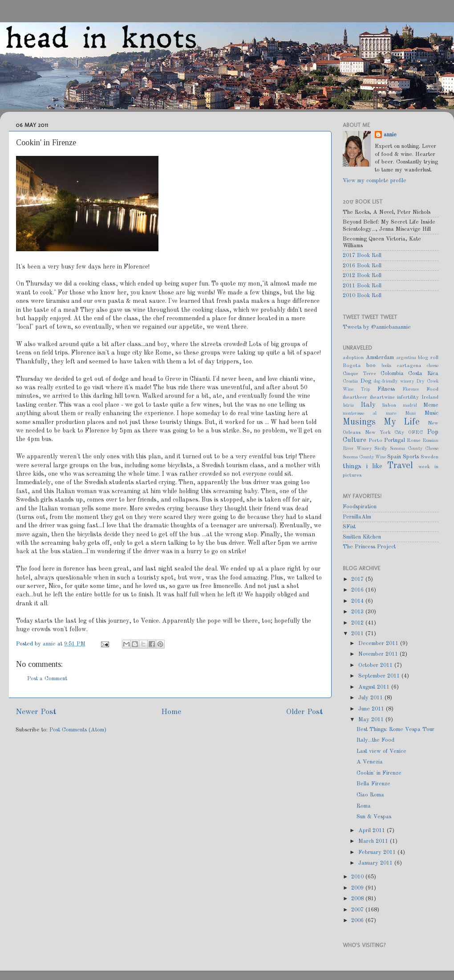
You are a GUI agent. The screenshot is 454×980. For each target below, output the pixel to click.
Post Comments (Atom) (78, 730)
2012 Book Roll (362, 276)
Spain (394, 457)
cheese (433, 366)
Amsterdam (380, 357)
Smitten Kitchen (362, 537)
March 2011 (374, 841)
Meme (431, 405)
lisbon (389, 405)
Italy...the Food (375, 740)
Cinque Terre (359, 374)
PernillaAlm (357, 517)
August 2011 (375, 687)
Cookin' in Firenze (379, 773)
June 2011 (372, 709)
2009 (358, 888)
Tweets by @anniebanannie (377, 327)
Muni (410, 413)
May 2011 (372, 720)
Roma (364, 806)
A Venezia (370, 762)
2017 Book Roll (362, 255)
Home (171, 712)
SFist (349, 527)
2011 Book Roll (362, 286)
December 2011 (379, 643)
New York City (385, 433)
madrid (410, 405)
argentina (406, 358)
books (386, 366)
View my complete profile (375, 181)
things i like (363, 466)
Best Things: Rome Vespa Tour (395, 729)
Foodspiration (360, 507)
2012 (358, 623)
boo (371, 365)
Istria (348, 405)
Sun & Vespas (374, 817)
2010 (358, 877)
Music (432, 413)
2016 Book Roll (362, 266)
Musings (359, 422)
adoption (353, 358)
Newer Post (36, 712)
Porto (375, 441)
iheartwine (382, 397)
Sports (411, 457)
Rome (414, 441)
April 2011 (373, 831)
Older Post (304, 712)
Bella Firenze (373, 784)
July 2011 (371, 698)
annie (50, 644)
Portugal (395, 440)
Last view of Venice (381, 751)
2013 (358, 612)
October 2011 (376, 665)
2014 (358, 601)
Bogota (352, 366)
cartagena (409, 366)
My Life (402, 422)
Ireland (430, 397)
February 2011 (378, 852)
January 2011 (376, 863)
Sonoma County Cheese (414, 449)
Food (432, 389)
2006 (358, 921)
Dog (366, 381)
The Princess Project (369, 547)
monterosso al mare (369, 413)
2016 (358, 590)
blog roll (428, 358)
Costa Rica (423, 374)
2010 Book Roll (362, 296)
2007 (358, 910)
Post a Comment (47, 679)
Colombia (392, 374)
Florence (411, 389)
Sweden (430, 457)
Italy (368, 405)
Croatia (350, 381)
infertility (408, 397)
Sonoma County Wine (364, 457)
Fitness (386, 389)
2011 (358, 634)
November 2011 (379, 654)
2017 (358, 579)
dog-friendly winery (394, 381)
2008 (358, 899)
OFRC (415, 433)
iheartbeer (355, 397)
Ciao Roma (370, 795)
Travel (400, 466)
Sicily (381, 449)
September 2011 (380, 676)
